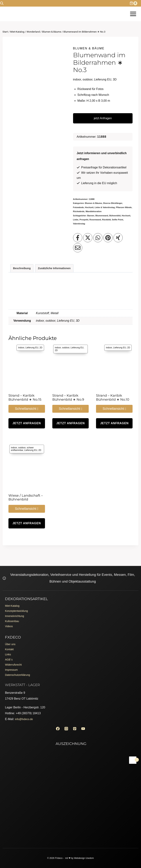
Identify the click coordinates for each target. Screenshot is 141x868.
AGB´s (9, 656)
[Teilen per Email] (78, 248)
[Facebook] (56, 728)
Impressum (12, 668)
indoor (40, 321)
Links (8, 650)
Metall (55, 313)
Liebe (76, 220)
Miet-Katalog (13, 596)
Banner (91, 216)
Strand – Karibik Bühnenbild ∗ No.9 (68, 398)
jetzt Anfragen (103, 118)
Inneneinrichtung (16, 608)
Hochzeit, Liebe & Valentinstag (100, 207)
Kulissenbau (13, 614)
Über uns (11, 638)
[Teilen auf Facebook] (78, 238)
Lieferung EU (65, 321)
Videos (9, 620)
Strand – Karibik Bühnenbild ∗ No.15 (25, 398)
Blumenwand (102, 216)
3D (78, 321)
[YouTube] (85, 728)
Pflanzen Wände (124, 207)
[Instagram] (66, 728)
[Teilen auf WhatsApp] (98, 238)
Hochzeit (126, 216)
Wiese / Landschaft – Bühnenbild (26, 498)
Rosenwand (95, 220)
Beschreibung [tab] (22, 268)
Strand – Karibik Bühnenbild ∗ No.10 (113, 398)
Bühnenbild (115, 216)
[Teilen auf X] (88, 238)
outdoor (50, 321)
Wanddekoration (94, 211)
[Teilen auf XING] (118, 238)
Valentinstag (79, 224)
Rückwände (79, 211)
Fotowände (78, 207)
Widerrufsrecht (15, 662)
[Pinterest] (75, 728)
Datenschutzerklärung (19, 674)
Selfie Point (118, 220)
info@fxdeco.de (25, 718)
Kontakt (10, 644)
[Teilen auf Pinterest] (108, 238)
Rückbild (106, 220)
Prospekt (84, 220)
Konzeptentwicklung (18, 602)
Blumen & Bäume (89, 48)
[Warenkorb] (135, 3)
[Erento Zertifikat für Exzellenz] (70, 775)
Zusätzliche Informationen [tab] (54, 268)
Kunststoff (43, 313)
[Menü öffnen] (133, 14)
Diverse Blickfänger (113, 203)
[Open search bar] (2, 3)
